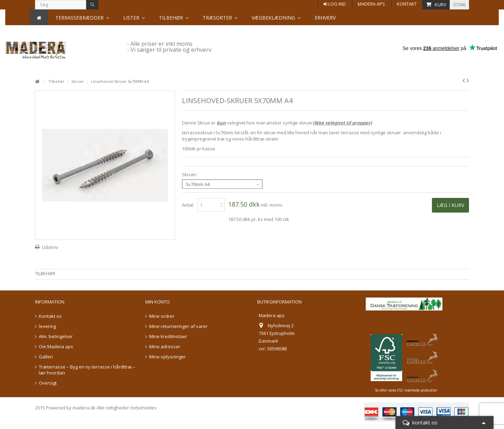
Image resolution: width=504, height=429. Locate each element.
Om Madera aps (56, 347)
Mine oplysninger (167, 357)
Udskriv (50, 247)
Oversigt (48, 383)
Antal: (188, 205)
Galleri (46, 357)
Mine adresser (165, 347)
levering (47, 326)
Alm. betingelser (56, 337)
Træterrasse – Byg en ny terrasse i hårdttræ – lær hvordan (87, 370)
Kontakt (407, 4)
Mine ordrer (162, 316)
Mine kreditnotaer (168, 337)
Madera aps (371, 4)
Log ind (335, 4)
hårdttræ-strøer (262, 139)
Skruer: (190, 175)
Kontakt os (50, 316)
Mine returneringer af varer (178, 326)
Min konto (157, 302)
